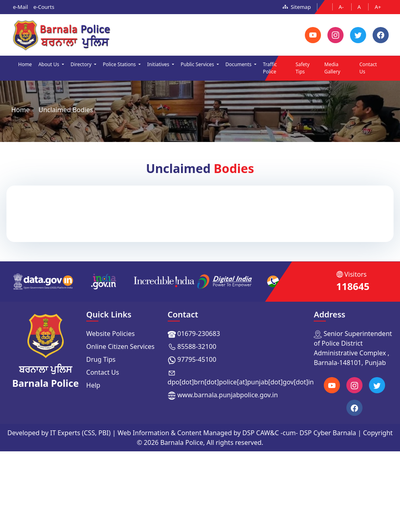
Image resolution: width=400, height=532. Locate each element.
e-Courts (44, 7)
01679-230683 (199, 334)
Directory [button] (82, 64)
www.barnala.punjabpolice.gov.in (228, 395)
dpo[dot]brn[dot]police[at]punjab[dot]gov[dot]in (241, 382)
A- (342, 7)
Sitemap (297, 7)
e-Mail (20, 7)
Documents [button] (239, 64)
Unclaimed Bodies (66, 110)
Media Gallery (332, 68)
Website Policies (110, 334)
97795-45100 (197, 359)
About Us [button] (49, 64)
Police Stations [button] (120, 64)
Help (93, 385)
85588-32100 (197, 346)
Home (25, 64)
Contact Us (368, 68)
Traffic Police (270, 68)
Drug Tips (101, 359)
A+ (378, 7)
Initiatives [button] (159, 64)
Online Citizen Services (121, 346)
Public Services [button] (198, 64)
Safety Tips (303, 68)
